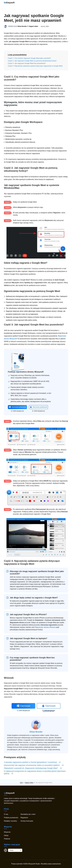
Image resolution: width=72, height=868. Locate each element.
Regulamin (24, 818)
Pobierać (7, 839)
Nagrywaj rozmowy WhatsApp (21, 375)
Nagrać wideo (34, 26)
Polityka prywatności (11, 818)
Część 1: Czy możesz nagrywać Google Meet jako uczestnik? (29, 58)
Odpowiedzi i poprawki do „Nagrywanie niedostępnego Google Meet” (33, 768)
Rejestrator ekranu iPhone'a (46, 627)
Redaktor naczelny (10, 821)
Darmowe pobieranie (17, 407)
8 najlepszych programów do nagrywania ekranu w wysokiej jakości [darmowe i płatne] (35, 772)
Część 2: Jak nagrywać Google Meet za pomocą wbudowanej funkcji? (32, 61)
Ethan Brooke (22, 26)
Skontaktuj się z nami (28, 814)
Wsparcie (7, 832)
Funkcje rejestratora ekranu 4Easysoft (26, 372)
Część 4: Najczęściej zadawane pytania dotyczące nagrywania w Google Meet (35, 66)
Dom (21, 783)
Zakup (6, 835)
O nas (6, 814)
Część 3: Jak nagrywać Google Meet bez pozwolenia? (27, 63)
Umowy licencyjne (27, 821)
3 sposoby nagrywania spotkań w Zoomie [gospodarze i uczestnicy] (32, 762)
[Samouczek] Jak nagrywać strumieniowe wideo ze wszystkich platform (34, 765)
